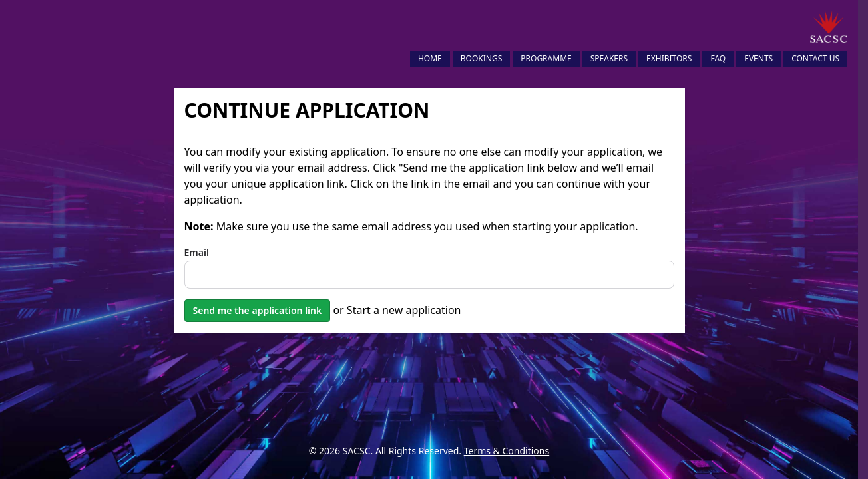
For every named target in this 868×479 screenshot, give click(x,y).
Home (430, 58)
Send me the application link (258, 310)
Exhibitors (669, 58)
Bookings (482, 58)
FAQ (718, 58)
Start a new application (404, 310)
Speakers (609, 58)
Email (197, 252)
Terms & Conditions (507, 451)
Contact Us (815, 58)
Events (759, 58)
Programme (546, 58)
